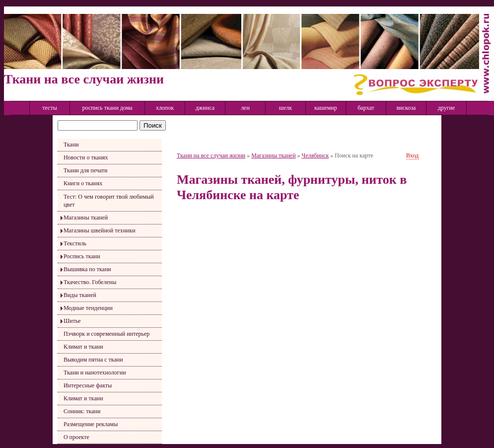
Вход (412, 155)
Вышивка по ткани (87, 269)
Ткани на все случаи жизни (211, 155)
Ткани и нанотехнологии (95, 373)
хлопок (165, 108)
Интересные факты (88, 385)
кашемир (326, 108)
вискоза (406, 108)
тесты (50, 108)
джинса (205, 108)
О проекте (76, 437)
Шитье (72, 321)
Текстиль (75, 243)
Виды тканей (80, 295)
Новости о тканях (86, 157)
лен (245, 108)
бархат (366, 108)
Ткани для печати (86, 170)
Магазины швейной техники (100, 230)
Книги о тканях (83, 183)
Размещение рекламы (91, 424)
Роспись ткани (82, 256)
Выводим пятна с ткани (93, 360)
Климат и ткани (83, 347)
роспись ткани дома (107, 108)
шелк (285, 108)
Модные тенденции (88, 308)
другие (447, 108)
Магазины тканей (86, 218)
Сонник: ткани (82, 411)
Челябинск (316, 155)
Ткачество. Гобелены (90, 282)
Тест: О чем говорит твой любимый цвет (109, 201)
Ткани (71, 145)
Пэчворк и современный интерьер (106, 334)
